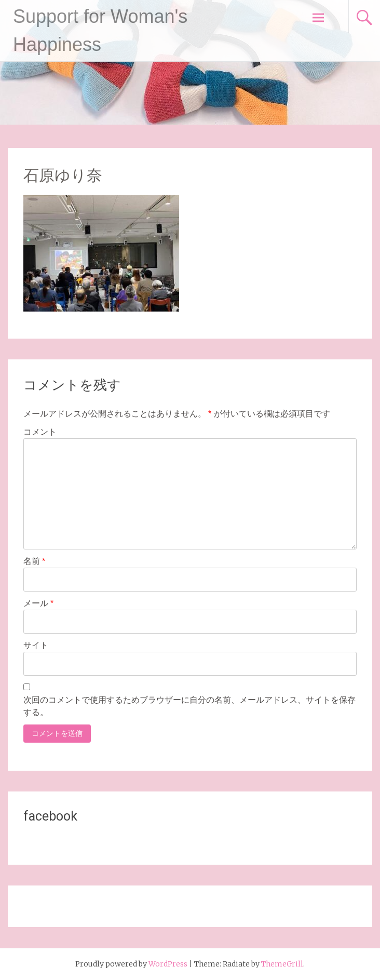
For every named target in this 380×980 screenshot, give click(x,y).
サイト (36, 645)
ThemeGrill (282, 964)
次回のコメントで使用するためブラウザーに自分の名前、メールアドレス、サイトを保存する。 (189, 706)
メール (39, 603)
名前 (35, 561)
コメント (40, 432)
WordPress (168, 964)
